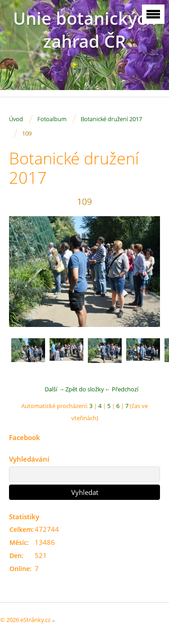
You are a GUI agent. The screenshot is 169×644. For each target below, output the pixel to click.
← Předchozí (121, 389)
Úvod (16, 119)
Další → (55, 389)
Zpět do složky (85, 389)
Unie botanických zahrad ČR (85, 30)
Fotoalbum (52, 119)
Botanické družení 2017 (111, 119)
